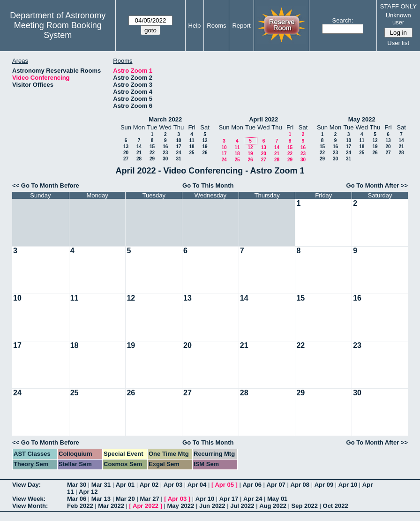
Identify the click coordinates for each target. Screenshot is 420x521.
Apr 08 (300, 485)
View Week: (29, 499)
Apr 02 (149, 485)
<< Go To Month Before (46, 185)
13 (126, 147)
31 (178, 159)
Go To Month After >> (377, 185)
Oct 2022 (336, 506)
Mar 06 (77, 499)
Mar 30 (77, 485)
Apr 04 (197, 485)
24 (178, 153)
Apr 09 (324, 485)
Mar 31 (101, 485)
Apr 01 (125, 485)
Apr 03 (173, 485)
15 (152, 147)
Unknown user (398, 19)
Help (195, 26)
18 (191, 147)
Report (241, 26)
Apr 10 (348, 485)
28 (139, 159)
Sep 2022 (305, 506)
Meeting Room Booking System (58, 30)
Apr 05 (224, 485)
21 (139, 153)
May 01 (277, 499)
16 (165, 147)
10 (178, 140)
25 (191, 153)
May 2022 (362, 119)
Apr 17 (229, 499)
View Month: (30, 506)
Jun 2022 (212, 506)
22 (152, 153)
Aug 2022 (273, 506)
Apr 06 (252, 485)
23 (165, 153)
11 (191, 140)
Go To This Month (208, 185)
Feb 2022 (80, 506)
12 (205, 140)
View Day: (26, 485)
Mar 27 (149, 499)
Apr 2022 (146, 506)
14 (139, 147)
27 (126, 159)
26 (205, 153)
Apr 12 (88, 492)
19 (205, 147)
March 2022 (165, 119)
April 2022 (263, 119)
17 (178, 147)
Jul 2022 (242, 506)
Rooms (216, 26)
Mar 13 (101, 499)
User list (398, 43)
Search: (343, 20)
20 (126, 153)
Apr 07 (276, 485)
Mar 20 (125, 499)
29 (152, 159)
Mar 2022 (111, 506)
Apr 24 (253, 499)
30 (165, 159)
